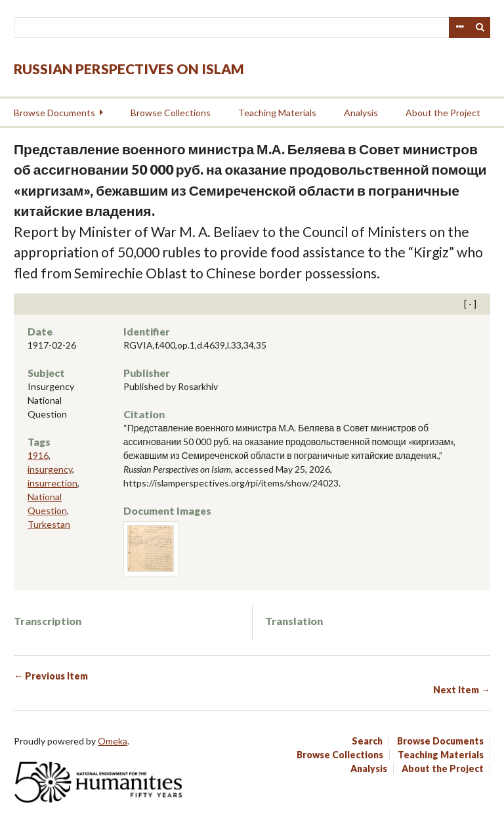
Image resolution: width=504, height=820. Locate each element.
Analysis (361, 113)
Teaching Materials (277, 113)
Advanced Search (459, 28)
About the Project (443, 113)
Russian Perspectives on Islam (129, 69)
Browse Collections (171, 113)
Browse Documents (54, 113)
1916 (38, 455)
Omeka (113, 741)
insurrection (52, 483)
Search (480, 28)
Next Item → (462, 690)
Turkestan (49, 524)
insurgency (50, 469)
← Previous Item (51, 676)
